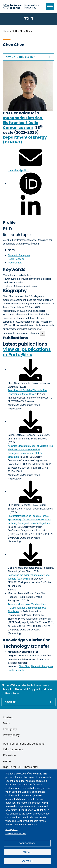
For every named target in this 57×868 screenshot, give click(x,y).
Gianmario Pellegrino (19, 255)
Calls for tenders (13, 749)
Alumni (7, 761)
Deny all (27, 852)
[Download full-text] (31, 370)
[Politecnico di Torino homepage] (21, 7)
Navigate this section (28, 57)
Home (6, 31)
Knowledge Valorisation (27, 640)
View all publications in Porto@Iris (27, 352)
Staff (14, 31)
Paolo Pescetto (16, 259)
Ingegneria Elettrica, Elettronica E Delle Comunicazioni (23, 123)
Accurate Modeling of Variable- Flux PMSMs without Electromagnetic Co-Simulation (27, 608)
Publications (15, 338)
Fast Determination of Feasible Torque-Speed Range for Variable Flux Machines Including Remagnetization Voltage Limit (29, 520)
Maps (6, 723)
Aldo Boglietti (15, 263)
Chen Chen (24, 666)
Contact (8, 717)
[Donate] (28, 702)
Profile (9, 222)
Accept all (27, 861)
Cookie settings (27, 843)
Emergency (10, 729)
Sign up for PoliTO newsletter (21, 767)
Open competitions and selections (24, 744)
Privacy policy (12, 829)
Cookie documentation (16, 834)
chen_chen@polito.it (18, 170)
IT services (10, 755)
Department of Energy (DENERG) (25, 140)
